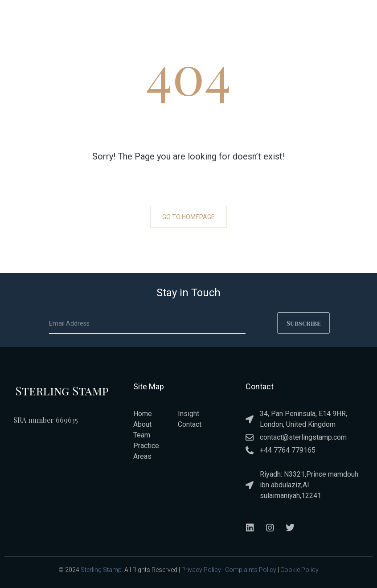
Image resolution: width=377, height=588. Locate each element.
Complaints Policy (251, 569)
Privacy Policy (201, 569)
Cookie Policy (299, 569)
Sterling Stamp (101, 569)
